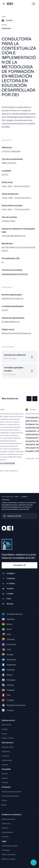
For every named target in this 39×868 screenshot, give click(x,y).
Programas (6, 751)
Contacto (5, 837)
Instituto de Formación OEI (12, 792)
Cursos (4, 800)
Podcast (5, 782)
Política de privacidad (10, 846)
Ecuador (24, 497)
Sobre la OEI (6, 725)
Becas (4, 805)
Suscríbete (20, 565)
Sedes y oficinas (8, 738)
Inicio (16, 497)
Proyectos (5, 756)
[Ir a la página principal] (10, 4)
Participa (5, 828)
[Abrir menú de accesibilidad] (34, 863)
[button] (29, 399)
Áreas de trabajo (8, 747)
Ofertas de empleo (8, 819)
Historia (5, 729)
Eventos (5, 774)
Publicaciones (7, 760)
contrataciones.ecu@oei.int (15, 274)
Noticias (5, 778)
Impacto (5, 765)
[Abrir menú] (4, 4)
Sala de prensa (7, 832)
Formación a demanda (10, 796)
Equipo (4, 734)
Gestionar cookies (8, 859)
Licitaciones (6, 500)
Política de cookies (9, 855)
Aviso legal (6, 850)
